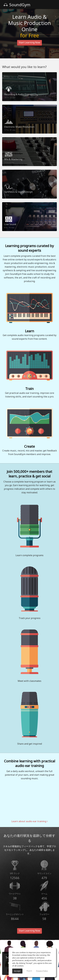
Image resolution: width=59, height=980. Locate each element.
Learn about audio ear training (29, 821)
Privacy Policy (42, 971)
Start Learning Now (29, 42)
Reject (29, 971)
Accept (17, 971)
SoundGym (17, 5)
